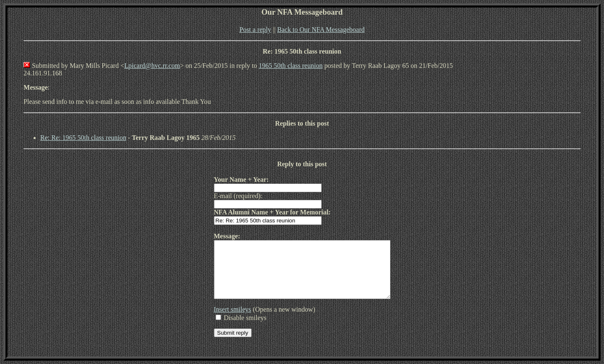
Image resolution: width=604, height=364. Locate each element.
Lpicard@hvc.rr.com (152, 66)
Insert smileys (222, 321)
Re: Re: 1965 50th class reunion (83, 138)
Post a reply (255, 30)
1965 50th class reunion (291, 66)
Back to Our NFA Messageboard (321, 30)
